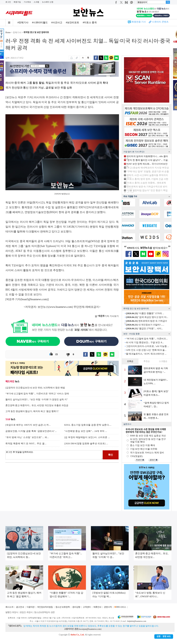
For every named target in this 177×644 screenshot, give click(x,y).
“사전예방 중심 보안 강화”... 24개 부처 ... (86, 431)
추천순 (147, 361)
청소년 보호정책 (63, 607)
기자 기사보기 (107, 316)
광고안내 (20, 607)
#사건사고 (57, 22)
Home (8, 32)
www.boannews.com (61, 307)
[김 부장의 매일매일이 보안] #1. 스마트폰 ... (87, 437)
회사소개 (9, 607)
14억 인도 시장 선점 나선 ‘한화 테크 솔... (146, 350)
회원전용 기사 (139, 22)
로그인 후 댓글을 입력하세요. (54, 455)
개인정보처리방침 (45, 607)
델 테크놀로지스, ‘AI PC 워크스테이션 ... (146, 354)
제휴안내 (97, 607)
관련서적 (108, 607)
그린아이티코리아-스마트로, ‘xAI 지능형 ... (147, 346)
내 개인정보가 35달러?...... (145, 325)
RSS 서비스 (121, 607)
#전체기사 (23, 22)
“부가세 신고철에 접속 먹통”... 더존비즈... (147, 339)
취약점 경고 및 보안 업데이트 (36, 32)
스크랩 (36, 2)
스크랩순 (163, 361)
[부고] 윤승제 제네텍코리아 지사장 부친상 (148, 168)
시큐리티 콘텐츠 (160, 22)
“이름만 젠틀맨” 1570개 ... (145, 313)
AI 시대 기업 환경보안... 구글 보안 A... (145, 342)
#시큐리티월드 (40, 22)
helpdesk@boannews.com (137, 621)
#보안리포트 (72, 22)
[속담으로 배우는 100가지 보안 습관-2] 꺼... (28, 425)
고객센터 (87, 607)
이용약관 (31, 607)
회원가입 (17, 2)
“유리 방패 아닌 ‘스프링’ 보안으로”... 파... (27, 437)
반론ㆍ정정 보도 (164, 637)
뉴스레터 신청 (48, 2)
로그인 (8, 2)
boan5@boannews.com (34, 299)
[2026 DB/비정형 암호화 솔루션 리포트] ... (86, 444)
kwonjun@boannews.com (90, 629)
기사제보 (27, 2)
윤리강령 (76, 607)
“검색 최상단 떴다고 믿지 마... (147, 317)
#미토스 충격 (90, 22)
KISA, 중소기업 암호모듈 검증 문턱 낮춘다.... (88, 425)
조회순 (130, 361)
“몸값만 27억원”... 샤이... (144, 329)
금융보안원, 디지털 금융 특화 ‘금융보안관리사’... (31, 431)
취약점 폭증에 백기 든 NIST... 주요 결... (26, 444)
